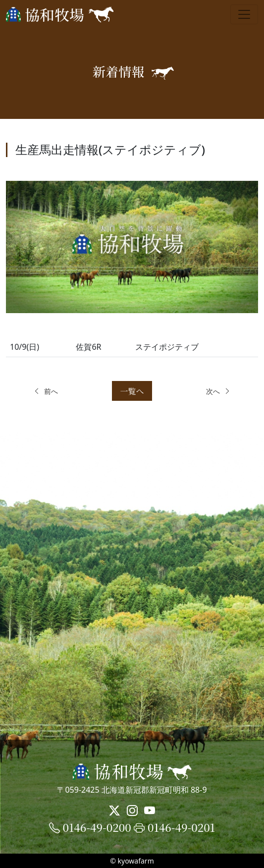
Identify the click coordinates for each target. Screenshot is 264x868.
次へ (218, 391)
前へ (46, 391)
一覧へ (132, 391)
